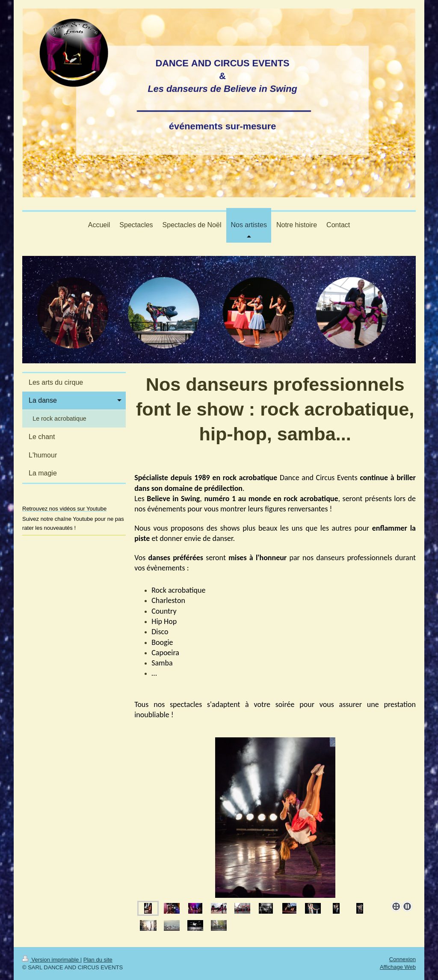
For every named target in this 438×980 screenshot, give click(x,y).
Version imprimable (51, 960)
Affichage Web (398, 967)
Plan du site (98, 960)
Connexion (402, 959)
